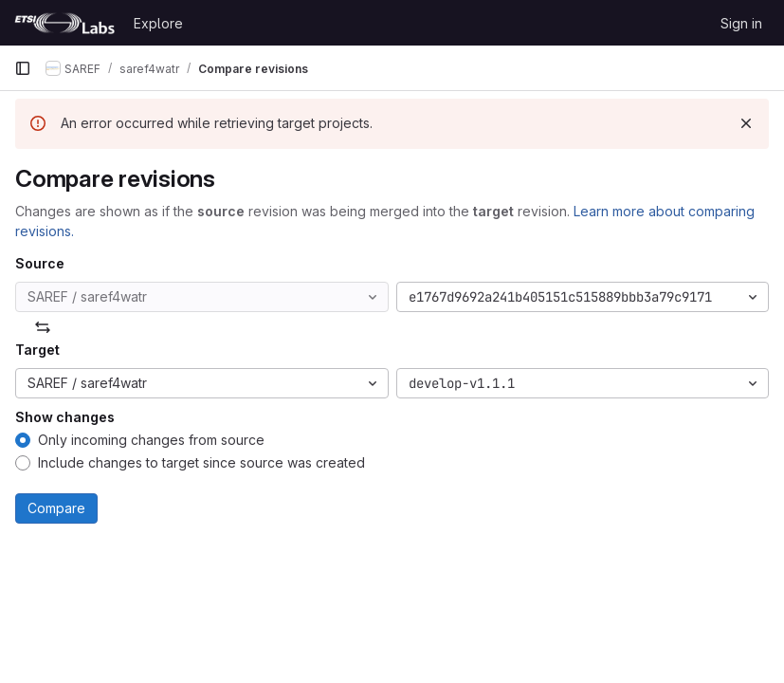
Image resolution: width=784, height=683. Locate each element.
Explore (158, 23)
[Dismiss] (746, 123)
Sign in (741, 23)
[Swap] (43, 327)
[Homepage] (64, 23)
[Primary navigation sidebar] (23, 68)
